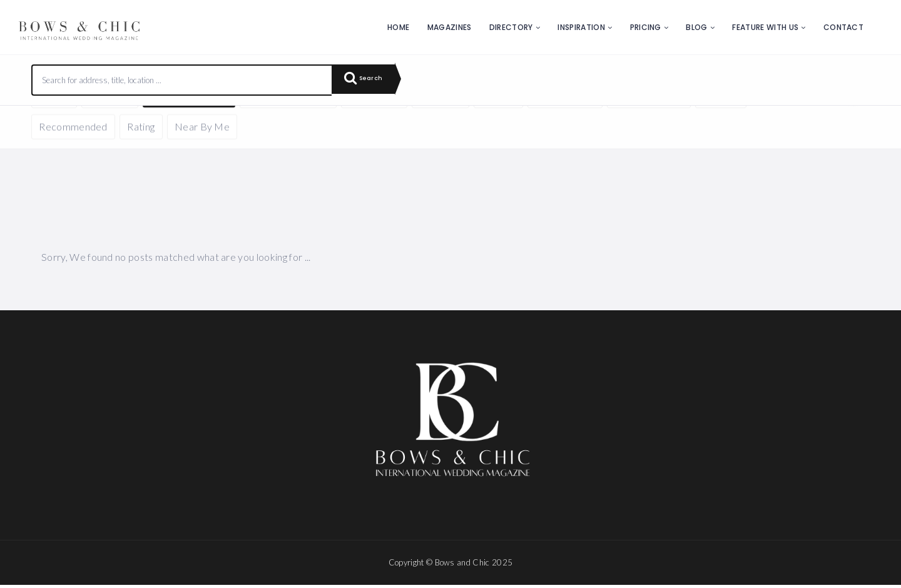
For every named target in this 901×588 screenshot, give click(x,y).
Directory (511, 27)
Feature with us (765, 27)
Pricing (646, 27)
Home (398, 27)
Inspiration (581, 27)
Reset (148, 124)
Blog (696, 27)
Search (369, 80)
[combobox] (182, 80)
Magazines (450, 27)
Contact (843, 27)
